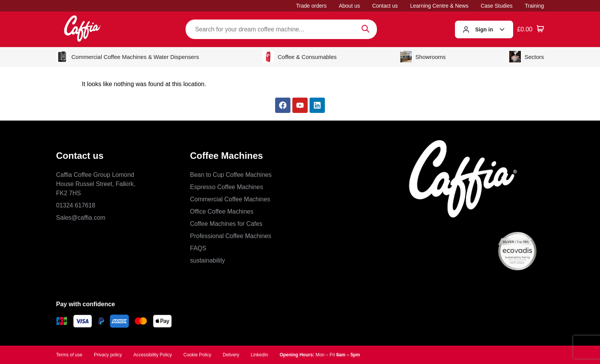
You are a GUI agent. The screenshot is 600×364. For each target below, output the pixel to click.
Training (534, 6)
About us (349, 6)
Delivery (231, 355)
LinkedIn (259, 355)
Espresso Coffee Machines (227, 187)
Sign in (484, 29)
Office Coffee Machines (222, 211)
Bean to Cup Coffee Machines (231, 175)
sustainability (208, 260)
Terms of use (69, 355)
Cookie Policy (197, 355)
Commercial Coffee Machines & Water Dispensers (128, 57)
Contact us (385, 6)
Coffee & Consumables (300, 57)
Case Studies (496, 6)
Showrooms (423, 57)
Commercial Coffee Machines (230, 199)
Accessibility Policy (153, 355)
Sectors (527, 57)
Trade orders (311, 6)
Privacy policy (108, 355)
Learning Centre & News (439, 6)
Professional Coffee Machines (231, 236)
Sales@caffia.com (81, 218)
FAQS (198, 248)
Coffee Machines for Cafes (226, 224)
